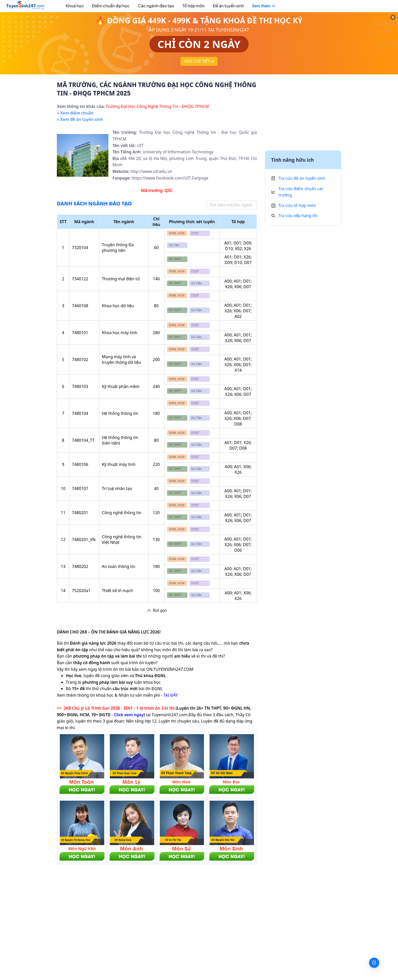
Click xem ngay (129, 715)
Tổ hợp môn (193, 6)
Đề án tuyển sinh (228, 6)
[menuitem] (69, 6)
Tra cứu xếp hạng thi (298, 216)
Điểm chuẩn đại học (111, 6)
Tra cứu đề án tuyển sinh (302, 178)
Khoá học (75, 6)
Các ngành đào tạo (156, 6)
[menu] (192, 6)
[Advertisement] (303, 114)
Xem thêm (264, 6)
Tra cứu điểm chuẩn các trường (301, 192)
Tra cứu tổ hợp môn (297, 205)
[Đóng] (388, 23)
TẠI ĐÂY (170, 695)
